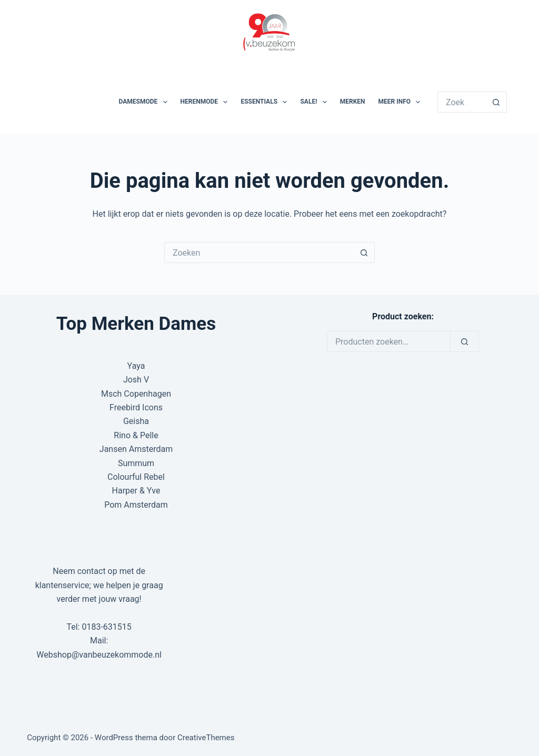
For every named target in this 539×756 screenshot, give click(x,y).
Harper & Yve (136, 491)
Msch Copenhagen (136, 394)
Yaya (136, 366)
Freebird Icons (136, 407)
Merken (353, 102)
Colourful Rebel (136, 477)
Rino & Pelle (136, 435)
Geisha (136, 421)
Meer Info (402, 102)
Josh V (136, 380)
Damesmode (145, 102)
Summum (136, 463)
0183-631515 (106, 627)
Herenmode (206, 102)
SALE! (315, 102)
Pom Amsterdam (136, 505)
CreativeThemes (206, 738)
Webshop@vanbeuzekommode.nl (99, 655)
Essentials (266, 102)
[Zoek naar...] (462, 102)
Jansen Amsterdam (136, 449)
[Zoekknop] (496, 102)
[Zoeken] (465, 341)
